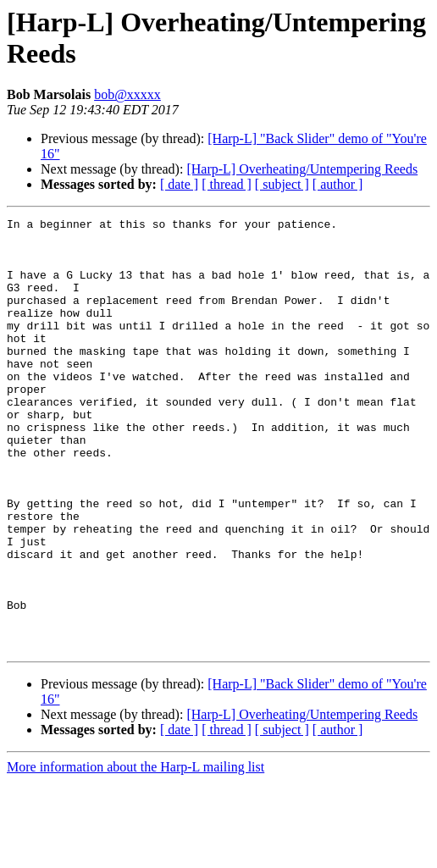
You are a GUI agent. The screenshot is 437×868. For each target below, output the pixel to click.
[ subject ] (282, 184)
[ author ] (338, 184)
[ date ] (179, 184)
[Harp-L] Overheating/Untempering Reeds (302, 169)
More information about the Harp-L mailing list (136, 853)
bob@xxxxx (127, 94)
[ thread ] (227, 184)
